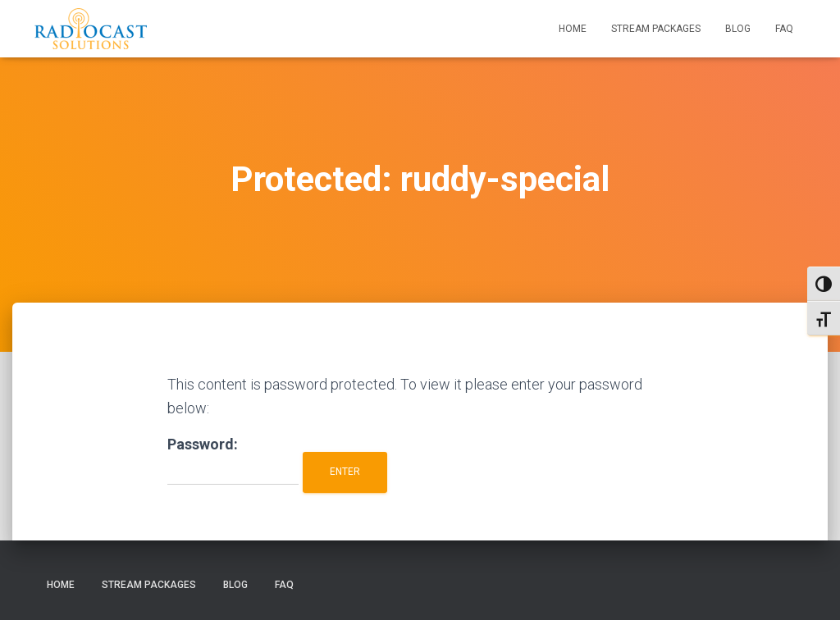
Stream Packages (656, 29)
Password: (233, 460)
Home (573, 29)
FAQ (784, 29)
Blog (738, 29)
